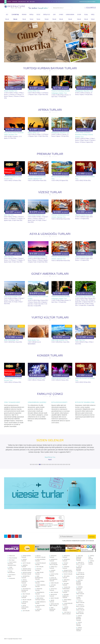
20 (60, 464)
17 (55, 464)
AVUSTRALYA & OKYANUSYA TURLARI (26, 590)
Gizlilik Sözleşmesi (10, 568)
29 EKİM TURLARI (79, 17)
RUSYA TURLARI (68, 574)
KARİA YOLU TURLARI (53, 567)
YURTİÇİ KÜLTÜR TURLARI (79, 624)
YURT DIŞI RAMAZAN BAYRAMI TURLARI (79, 558)
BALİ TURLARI (26, 594)
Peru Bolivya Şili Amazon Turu (85, 296)
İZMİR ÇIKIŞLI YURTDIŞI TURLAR (40, 599)
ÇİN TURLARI (26, 610)
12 (48, 464)
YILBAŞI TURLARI (86, 17)
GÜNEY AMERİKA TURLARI (40, 585)
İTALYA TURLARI (41, 596)
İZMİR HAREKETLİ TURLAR (40, 602)
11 (46, 464)
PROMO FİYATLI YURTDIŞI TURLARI (67, 571)
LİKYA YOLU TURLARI (53, 589)
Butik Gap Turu (80, 340)
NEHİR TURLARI (52, 601)
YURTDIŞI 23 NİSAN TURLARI (80, 573)
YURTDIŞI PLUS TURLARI (47, 17)
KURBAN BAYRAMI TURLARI (70, 17)
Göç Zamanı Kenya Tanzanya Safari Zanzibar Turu (14, 133)
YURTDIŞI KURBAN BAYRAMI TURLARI (79, 582)
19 (59, 464)
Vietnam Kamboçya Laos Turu (38, 257)
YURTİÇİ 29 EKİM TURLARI (80, 612)
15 (52, 464)
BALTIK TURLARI (27, 599)
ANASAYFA (9, 2)
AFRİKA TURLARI (24, 560)
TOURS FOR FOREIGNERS (66, 588)
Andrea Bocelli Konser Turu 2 (61, 378)
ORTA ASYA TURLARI (66, 556)
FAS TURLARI (40, 566)
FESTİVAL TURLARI (38, 569)
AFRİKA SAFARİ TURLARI (26, 556)
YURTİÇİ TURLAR (93, 17)
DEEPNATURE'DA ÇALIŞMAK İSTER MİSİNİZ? (87, 2)
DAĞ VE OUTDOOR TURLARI (40, 556)
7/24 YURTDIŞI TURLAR (15, 17)
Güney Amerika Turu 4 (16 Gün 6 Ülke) (38, 297)
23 (65, 464)
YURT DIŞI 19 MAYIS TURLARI (66, 613)
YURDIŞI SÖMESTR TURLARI (65, 608)
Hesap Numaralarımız (11, 571)
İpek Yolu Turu (9, 215)
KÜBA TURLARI (55, 583)
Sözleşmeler (12, 578)
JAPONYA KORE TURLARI (40, 606)
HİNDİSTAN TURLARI (39, 589)
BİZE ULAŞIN (32, 2)
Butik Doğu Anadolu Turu (60, 340)
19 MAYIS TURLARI (61, 17)
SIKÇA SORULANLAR (22, 2)
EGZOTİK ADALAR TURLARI (40, 564)
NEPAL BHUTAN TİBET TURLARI (54, 604)
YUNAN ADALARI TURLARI (67, 604)
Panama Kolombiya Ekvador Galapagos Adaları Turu (61, 92)
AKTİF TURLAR (27, 563)
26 (70, 464)
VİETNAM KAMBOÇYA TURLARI (65, 596)
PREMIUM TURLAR (24, 17)
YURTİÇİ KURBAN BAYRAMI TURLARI (79, 618)
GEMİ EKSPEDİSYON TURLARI (39, 577)
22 (63, 464)
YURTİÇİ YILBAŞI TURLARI (91, 562)
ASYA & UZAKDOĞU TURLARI (24, 581)
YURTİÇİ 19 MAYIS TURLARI (80, 605)
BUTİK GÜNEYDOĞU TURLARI (25, 607)
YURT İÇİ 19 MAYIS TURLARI (80, 563)
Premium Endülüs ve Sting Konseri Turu (13, 177)
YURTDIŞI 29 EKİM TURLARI (80, 577)
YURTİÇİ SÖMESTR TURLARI (79, 629)
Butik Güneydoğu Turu (11, 340)
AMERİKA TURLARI (24, 566)
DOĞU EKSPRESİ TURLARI (40, 560)
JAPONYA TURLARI (38, 610)
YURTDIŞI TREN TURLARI (80, 593)
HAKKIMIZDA (15, 2)
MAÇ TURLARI (54, 592)
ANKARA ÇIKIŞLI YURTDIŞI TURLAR (26, 569)
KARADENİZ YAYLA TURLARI (53, 564)
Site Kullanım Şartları (12, 575)
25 (68, 464)
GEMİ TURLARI (54, 17)
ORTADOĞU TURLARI (66, 560)
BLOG (28, 2)
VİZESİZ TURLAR (38, 17)
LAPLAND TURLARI (53, 585)
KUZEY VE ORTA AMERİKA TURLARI (53, 579)
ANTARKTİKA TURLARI (25, 577)
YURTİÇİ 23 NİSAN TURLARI (80, 609)
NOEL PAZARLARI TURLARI (52, 609)
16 (54, 464)
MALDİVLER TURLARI (53, 595)
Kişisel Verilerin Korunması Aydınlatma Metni (12, 563)
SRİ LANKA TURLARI (66, 577)
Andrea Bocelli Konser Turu (37, 378)
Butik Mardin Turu (34, 340)
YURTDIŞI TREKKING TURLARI (79, 588)
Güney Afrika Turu (34, 91)
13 (49, 464)
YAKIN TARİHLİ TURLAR (67, 600)
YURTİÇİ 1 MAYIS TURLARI (80, 601)
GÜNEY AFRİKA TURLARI (40, 582)
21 (62, 464)
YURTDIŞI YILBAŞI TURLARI (79, 597)
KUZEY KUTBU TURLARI (54, 575)
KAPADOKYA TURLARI (53, 560)
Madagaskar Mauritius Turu (84, 91)
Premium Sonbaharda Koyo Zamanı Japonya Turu (37, 177)
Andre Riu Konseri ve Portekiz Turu (85, 177)
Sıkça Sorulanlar (13, 558)
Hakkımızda (12, 555)
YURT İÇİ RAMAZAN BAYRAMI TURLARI (79, 568)
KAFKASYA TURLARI (53, 556)
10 (45, 464)
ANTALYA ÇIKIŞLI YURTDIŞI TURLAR (26, 573)
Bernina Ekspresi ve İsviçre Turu (60, 177)
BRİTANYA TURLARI (25, 602)
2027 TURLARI (7, 17)
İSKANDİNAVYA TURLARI (40, 593)
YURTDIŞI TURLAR (31, 17)
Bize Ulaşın (12, 560)
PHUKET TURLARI (65, 564)
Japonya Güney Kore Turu (84, 215)
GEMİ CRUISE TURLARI (39, 573)
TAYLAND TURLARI (65, 584)
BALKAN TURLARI (24, 596)
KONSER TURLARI (52, 571)
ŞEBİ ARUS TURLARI (66, 580)
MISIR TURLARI (55, 598)
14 (51, 464)
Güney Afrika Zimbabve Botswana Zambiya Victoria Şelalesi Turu (84, 135)
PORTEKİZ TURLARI (66, 567)
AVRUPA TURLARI (24, 585)
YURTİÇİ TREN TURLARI (91, 557)
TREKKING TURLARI (66, 591)
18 (57, 464)
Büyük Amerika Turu (11, 91)
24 (66, 464)
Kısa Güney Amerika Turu (36, 215)
